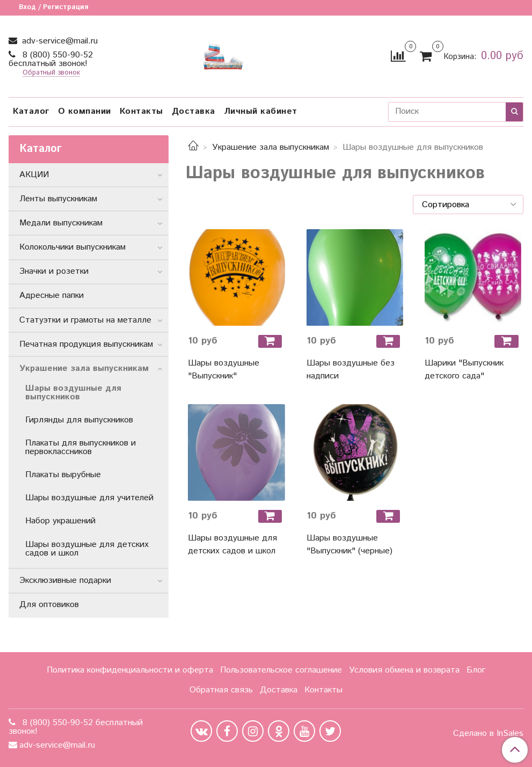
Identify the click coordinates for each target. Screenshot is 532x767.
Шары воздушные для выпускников (73, 393)
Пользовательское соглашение (281, 670)
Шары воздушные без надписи (351, 370)
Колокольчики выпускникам (72, 247)
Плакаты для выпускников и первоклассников (81, 447)
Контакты (141, 111)
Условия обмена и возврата (404, 670)
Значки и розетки (54, 271)
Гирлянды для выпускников (79, 420)
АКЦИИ (34, 175)
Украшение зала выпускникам (271, 147)
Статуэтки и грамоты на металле (85, 320)
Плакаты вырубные (63, 475)
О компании (85, 111)
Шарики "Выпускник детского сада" (464, 370)
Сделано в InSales (488, 734)
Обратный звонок (51, 73)
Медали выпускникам (61, 223)
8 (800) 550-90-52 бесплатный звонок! (51, 59)
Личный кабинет (261, 111)
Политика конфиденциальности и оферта (130, 670)
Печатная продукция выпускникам (86, 344)
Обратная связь (221, 690)
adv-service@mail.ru (59, 41)
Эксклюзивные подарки (65, 580)
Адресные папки (52, 295)
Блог (476, 670)
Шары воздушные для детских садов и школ (232, 545)
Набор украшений (60, 521)
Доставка (194, 111)
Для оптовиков (49, 605)
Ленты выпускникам (58, 199)
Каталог (31, 111)
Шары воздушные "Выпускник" (224, 370)
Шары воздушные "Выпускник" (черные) (349, 545)
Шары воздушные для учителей (89, 498)
